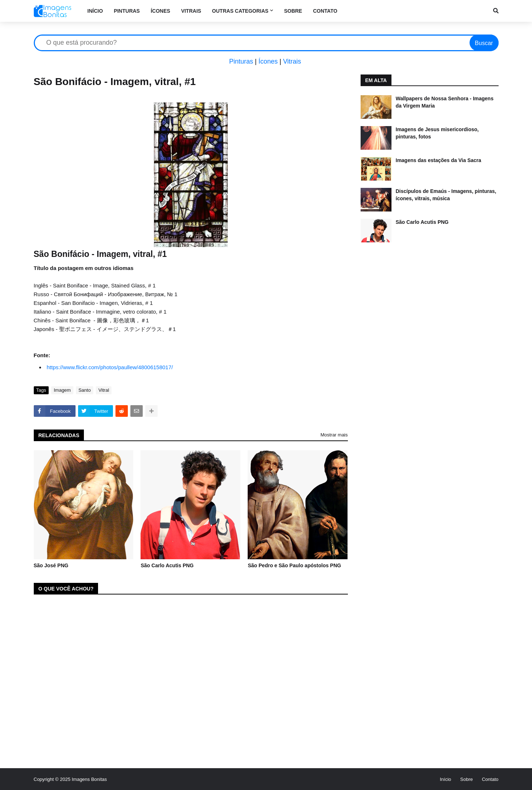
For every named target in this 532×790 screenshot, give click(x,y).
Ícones (268, 61)
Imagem (62, 390)
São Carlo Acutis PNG (167, 565)
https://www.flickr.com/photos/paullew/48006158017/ (110, 367)
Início (445, 779)
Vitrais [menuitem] (191, 11)
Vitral (104, 390)
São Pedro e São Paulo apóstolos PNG (294, 565)
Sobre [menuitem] (293, 11)
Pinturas (241, 61)
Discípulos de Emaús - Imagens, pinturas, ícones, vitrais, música (446, 195)
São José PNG (51, 565)
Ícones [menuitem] (161, 11)
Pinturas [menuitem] (127, 11)
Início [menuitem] (95, 11)
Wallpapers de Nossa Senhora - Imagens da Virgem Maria (445, 102)
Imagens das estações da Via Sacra (439, 160)
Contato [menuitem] (325, 11)
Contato (490, 779)
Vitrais (292, 61)
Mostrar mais (334, 435)
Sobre (466, 779)
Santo (85, 390)
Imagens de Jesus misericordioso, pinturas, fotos (437, 133)
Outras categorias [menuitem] (240, 11)
